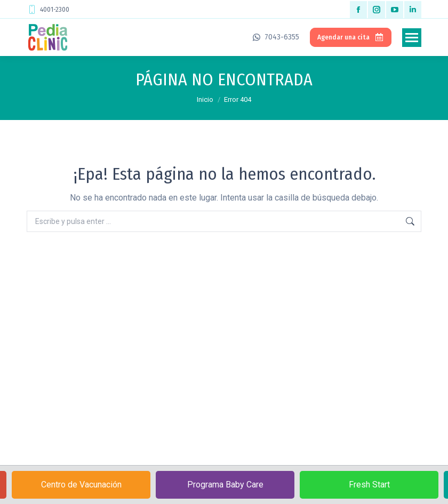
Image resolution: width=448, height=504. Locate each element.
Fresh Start (369, 485)
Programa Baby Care (225, 485)
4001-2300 (48, 10)
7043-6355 (275, 37)
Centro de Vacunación (81, 485)
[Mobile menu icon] (412, 38)
